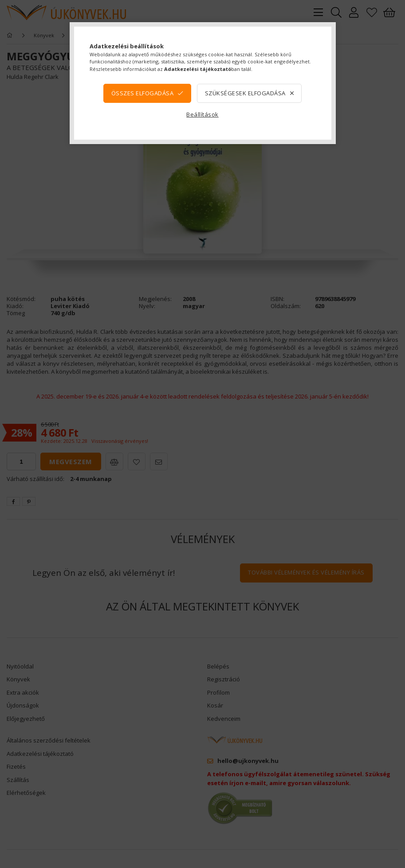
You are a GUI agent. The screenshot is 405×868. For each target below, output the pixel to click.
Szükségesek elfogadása (245, 93)
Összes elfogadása (143, 93)
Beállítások (202, 114)
